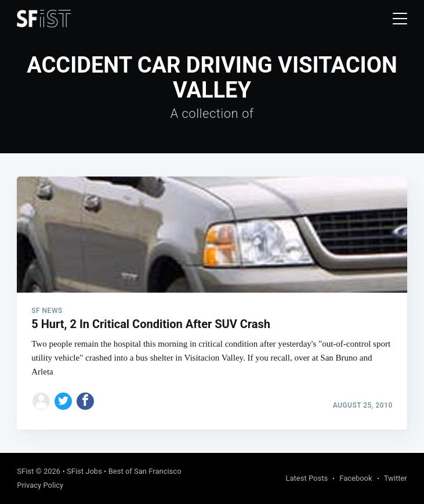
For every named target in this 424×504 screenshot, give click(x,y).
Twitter (396, 478)
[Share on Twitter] (63, 401)
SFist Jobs (84, 471)
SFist (25, 471)
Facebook (356, 478)
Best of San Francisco (145, 471)
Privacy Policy (40, 485)
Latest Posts (307, 478)
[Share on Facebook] (85, 401)
